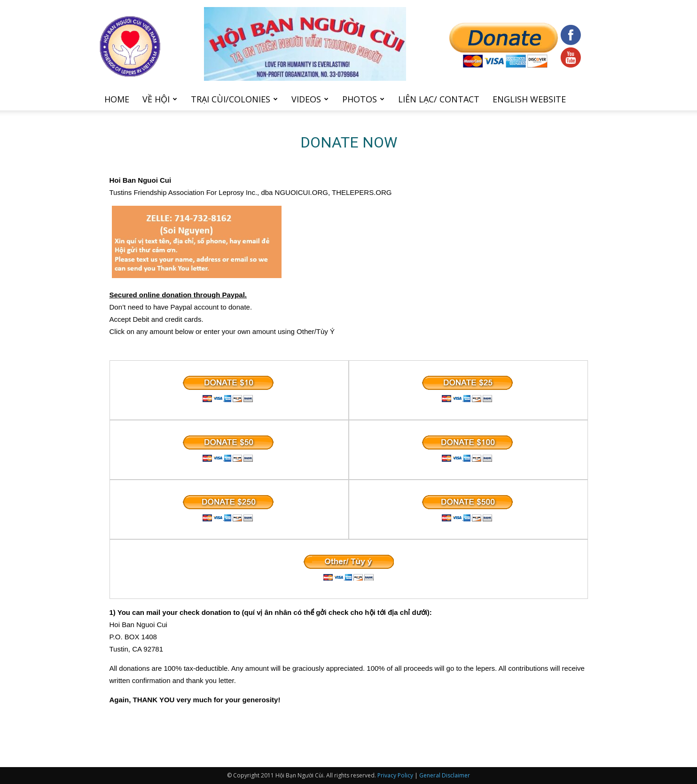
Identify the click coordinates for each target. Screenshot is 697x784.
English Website (529, 99)
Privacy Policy (395, 775)
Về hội (160, 99)
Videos (310, 99)
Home (117, 99)
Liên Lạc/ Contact (439, 99)
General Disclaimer (445, 775)
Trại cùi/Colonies (234, 99)
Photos (363, 99)
